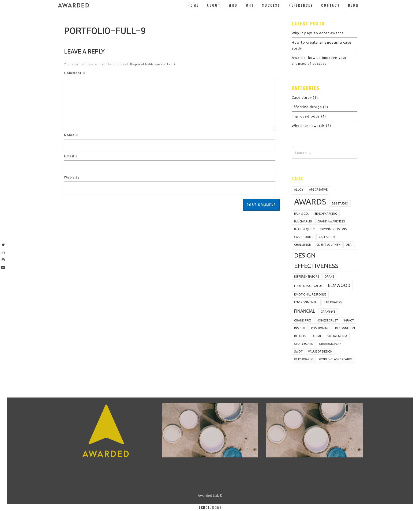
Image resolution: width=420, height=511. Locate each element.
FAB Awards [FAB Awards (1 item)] (333, 302)
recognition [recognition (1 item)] (345, 328)
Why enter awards (308, 126)
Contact (331, 5)
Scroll (210, 507)
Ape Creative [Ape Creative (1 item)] (318, 190)
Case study (302, 97)
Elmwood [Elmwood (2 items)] (339, 285)
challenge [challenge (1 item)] (302, 245)
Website (72, 177)
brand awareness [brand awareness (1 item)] (331, 221)
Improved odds (306, 116)
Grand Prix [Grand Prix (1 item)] (303, 320)
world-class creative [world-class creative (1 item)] (336, 359)
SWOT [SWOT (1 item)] (298, 351)
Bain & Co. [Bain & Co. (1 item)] (301, 214)
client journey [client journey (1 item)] (328, 245)
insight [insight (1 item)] (300, 328)
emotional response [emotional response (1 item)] (310, 294)
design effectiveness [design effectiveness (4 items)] (316, 260)
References (301, 5)
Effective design (307, 107)
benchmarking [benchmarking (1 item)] (326, 214)
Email (71, 156)
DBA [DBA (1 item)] (349, 245)
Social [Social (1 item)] (317, 336)
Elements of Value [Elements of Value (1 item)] (308, 286)
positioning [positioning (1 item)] (320, 328)
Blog (353, 5)
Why (250, 5)
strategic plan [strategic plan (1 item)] (330, 344)
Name (71, 135)
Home (193, 5)
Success (271, 5)
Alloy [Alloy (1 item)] (299, 190)
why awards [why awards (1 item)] (304, 359)
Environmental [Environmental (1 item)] (306, 302)
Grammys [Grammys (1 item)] (328, 312)
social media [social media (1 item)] (337, 336)
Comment (75, 73)
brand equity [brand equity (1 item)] (304, 229)
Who (233, 5)
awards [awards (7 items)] (310, 202)
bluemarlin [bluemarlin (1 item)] (303, 221)
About (214, 5)
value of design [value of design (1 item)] (320, 351)
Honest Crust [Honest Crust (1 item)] (327, 320)
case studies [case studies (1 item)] (304, 237)
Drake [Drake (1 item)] (329, 277)
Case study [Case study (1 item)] (327, 237)
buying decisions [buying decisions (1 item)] (333, 229)
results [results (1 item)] (300, 336)
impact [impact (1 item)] (348, 320)
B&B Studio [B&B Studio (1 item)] (340, 203)
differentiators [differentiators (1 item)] (307, 277)
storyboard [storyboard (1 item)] (304, 344)
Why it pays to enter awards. (318, 33)
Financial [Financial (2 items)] (305, 311)
